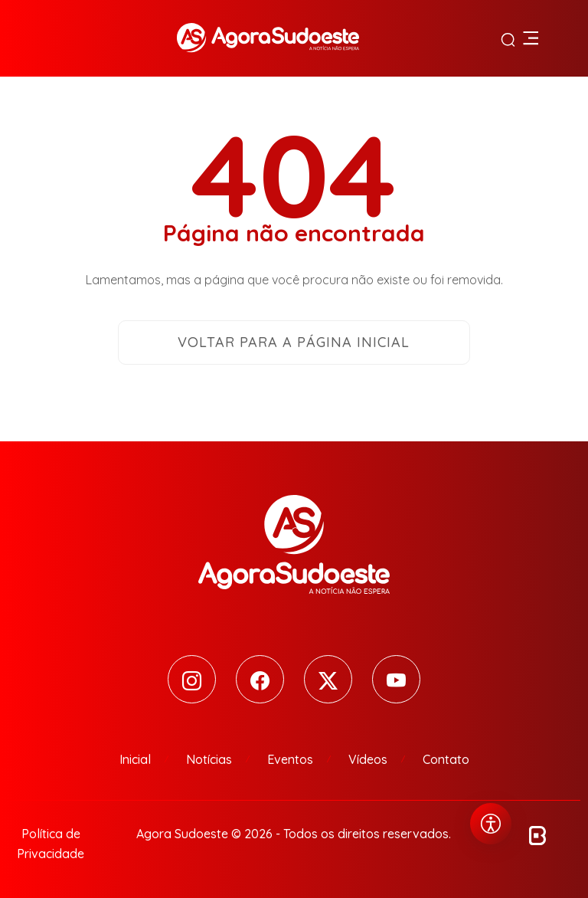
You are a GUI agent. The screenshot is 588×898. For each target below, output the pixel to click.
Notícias (209, 759)
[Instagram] (192, 679)
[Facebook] (260, 679)
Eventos (290, 759)
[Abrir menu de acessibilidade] (491, 824)
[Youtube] (396, 679)
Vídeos (368, 759)
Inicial (135, 759)
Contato (446, 759)
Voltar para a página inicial (294, 342)
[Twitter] (328, 679)
